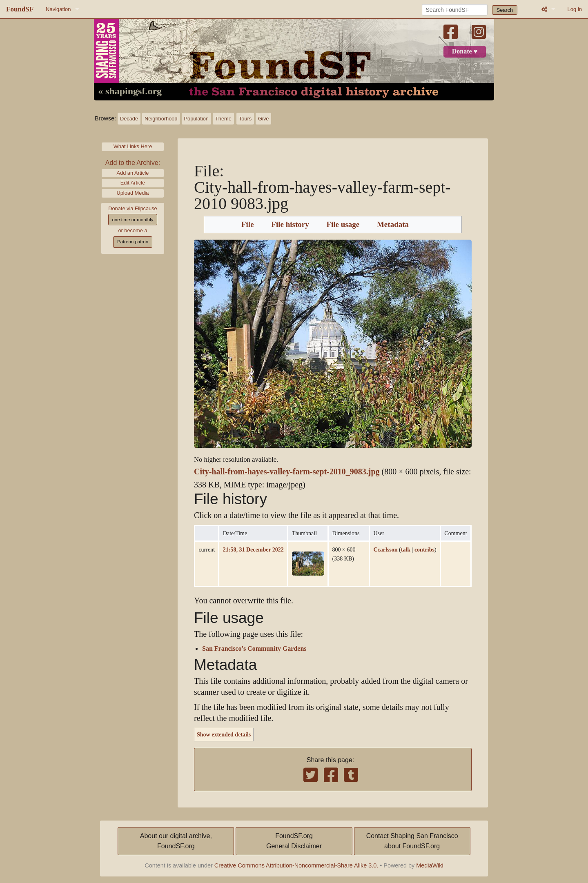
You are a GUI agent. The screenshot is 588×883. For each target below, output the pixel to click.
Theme (223, 119)
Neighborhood (161, 119)
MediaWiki (430, 865)
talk (406, 549)
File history (290, 225)
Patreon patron (133, 242)
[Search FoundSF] (455, 10)
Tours (245, 119)
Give (263, 119)
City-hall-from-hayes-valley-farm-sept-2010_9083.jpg (287, 472)
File (248, 225)
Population (196, 119)
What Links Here (133, 146)
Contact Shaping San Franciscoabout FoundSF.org (412, 841)
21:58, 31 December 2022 (253, 549)
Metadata (393, 225)
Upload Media (133, 193)
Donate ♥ (465, 51)
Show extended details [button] (224, 734)
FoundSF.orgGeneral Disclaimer (294, 841)
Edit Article (133, 183)
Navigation (58, 9)
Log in (575, 9)
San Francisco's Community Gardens (254, 649)
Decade (129, 119)
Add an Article (133, 173)
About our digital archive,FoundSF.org (176, 841)
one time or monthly (133, 220)
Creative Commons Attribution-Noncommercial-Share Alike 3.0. (296, 865)
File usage (343, 225)
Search (505, 10)
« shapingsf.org (130, 91)
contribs (424, 549)
